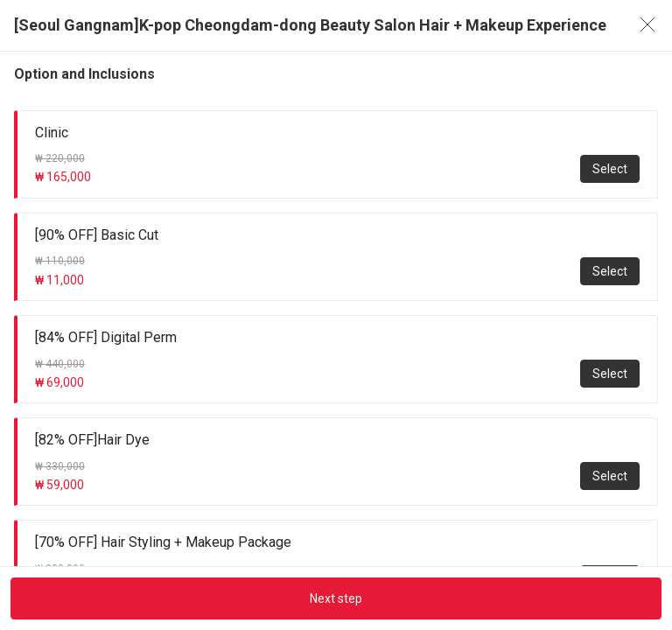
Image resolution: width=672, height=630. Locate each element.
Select (610, 169)
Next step (336, 598)
